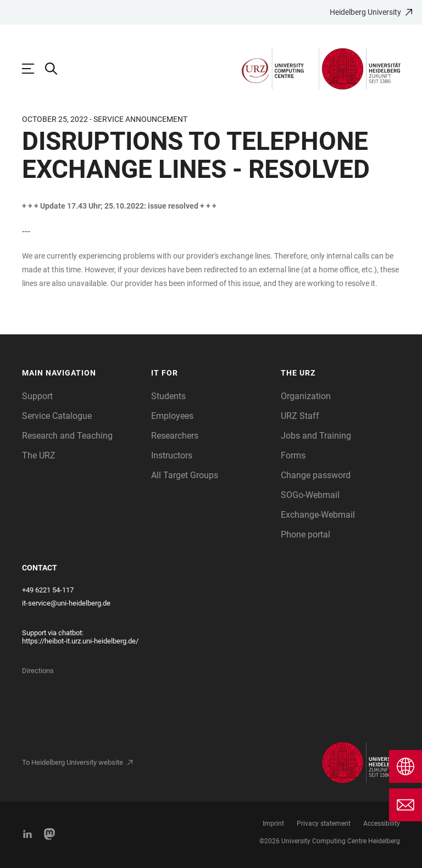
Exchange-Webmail (318, 515)
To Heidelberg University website (73, 762)
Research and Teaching (67, 436)
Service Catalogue (57, 416)
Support (37, 396)
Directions (38, 671)
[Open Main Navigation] (34, 69)
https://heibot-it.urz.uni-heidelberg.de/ (80, 641)
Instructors (172, 455)
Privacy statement (324, 824)
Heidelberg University (365, 12)
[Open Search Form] (57, 69)
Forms (293, 455)
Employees (172, 416)
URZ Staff (300, 416)
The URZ (39, 455)
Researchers (175, 436)
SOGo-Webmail (310, 495)
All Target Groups (185, 475)
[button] (81, 373)
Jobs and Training (316, 436)
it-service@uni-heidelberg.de (66, 603)
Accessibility (382, 824)
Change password (316, 475)
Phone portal (306, 534)
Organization (306, 396)
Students (168, 396)
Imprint (273, 824)
